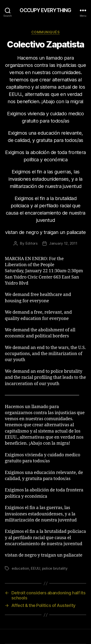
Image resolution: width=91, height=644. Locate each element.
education (20, 568)
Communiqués (46, 32)
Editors (32, 243)
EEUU (35, 568)
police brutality (55, 568)
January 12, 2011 (63, 243)
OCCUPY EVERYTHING (45, 10)
